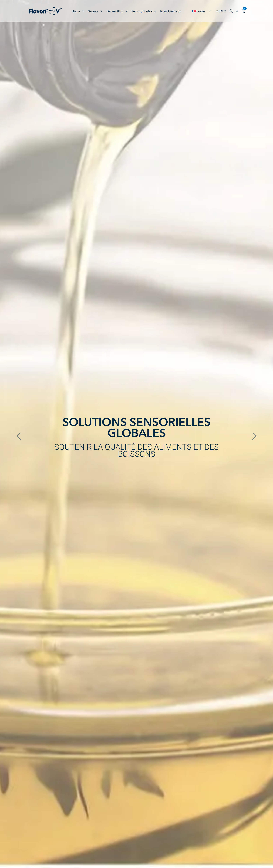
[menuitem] (202, 11)
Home (78, 11)
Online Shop (117, 11)
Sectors (96, 11)
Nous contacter (171, 11)
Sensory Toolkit (144, 11)
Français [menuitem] (201, 11)
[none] (202, 11)
